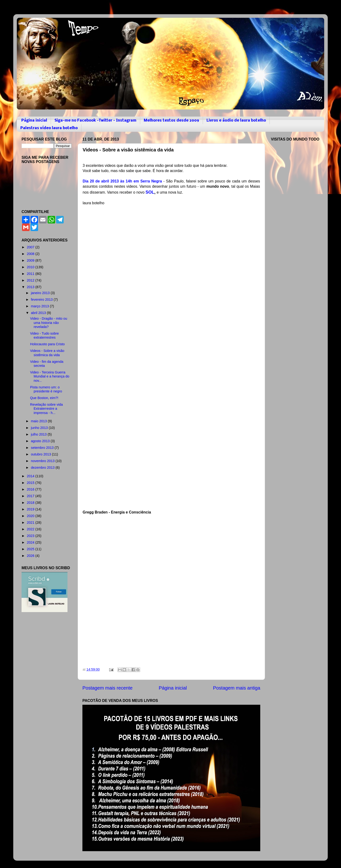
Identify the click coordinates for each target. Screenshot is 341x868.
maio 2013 (39, 421)
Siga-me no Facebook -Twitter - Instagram (95, 120)
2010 (31, 267)
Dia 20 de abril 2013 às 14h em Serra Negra (122, 181)
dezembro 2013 (43, 468)
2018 (31, 503)
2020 (31, 516)
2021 (31, 523)
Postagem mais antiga (237, 688)
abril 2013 (39, 313)
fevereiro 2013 (42, 300)
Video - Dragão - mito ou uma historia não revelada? (49, 323)
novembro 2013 (43, 461)
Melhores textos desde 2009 (171, 120)
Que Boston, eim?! (44, 398)
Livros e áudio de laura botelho (236, 120)
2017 (31, 496)
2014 (31, 476)
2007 (31, 247)
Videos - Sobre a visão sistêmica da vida (47, 353)
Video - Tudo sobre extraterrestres (44, 335)
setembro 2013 (43, 448)
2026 (31, 556)
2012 (31, 280)
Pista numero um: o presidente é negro (46, 389)
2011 (31, 274)
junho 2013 (40, 428)
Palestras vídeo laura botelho (49, 128)
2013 (31, 287)
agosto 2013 (41, 441)
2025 (31, 549)
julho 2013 (39, 434)
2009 (31, 260)
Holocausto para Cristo (47, 344)
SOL (150, 192)
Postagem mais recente (108, 688)
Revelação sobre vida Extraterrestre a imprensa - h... (46, 409)
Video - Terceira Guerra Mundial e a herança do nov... (50, 376)
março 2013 (40, 306)
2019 (31, 509)
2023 (31, 536)
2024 (31, 542)
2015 (31, 483)
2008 (31, 254)
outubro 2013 (42, 454)
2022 (31, 529)
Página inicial (34, 120)
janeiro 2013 (41, 293)
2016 (31, 489)
